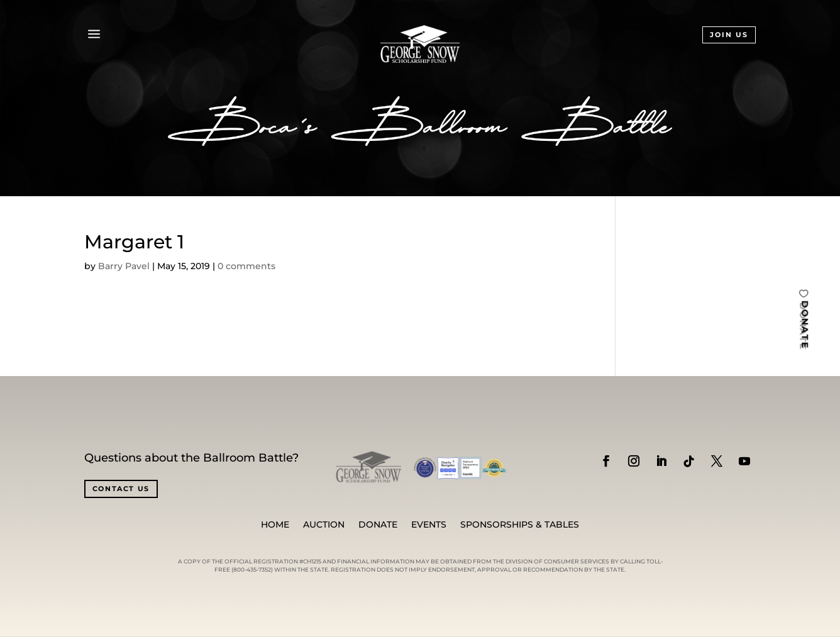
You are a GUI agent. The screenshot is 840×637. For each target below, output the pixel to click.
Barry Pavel (124, 266)
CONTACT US (121, 489)
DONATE (805, 324)
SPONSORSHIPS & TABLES (520, 525)
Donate (378, 525)
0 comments (246, 266)
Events (429, 525)
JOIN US (729, 35)
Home (275, 525)
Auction (324, 525)
